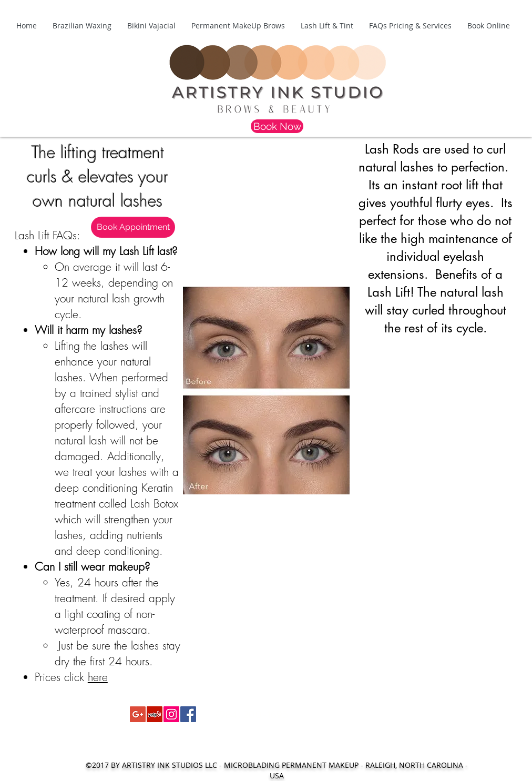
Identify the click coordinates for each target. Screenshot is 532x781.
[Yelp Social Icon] (155, 714)
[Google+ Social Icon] (138, 714)
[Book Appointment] (133, 227)
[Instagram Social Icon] (171, 714)
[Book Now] (277, 126)
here (98, 677)
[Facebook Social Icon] (188, 714)
